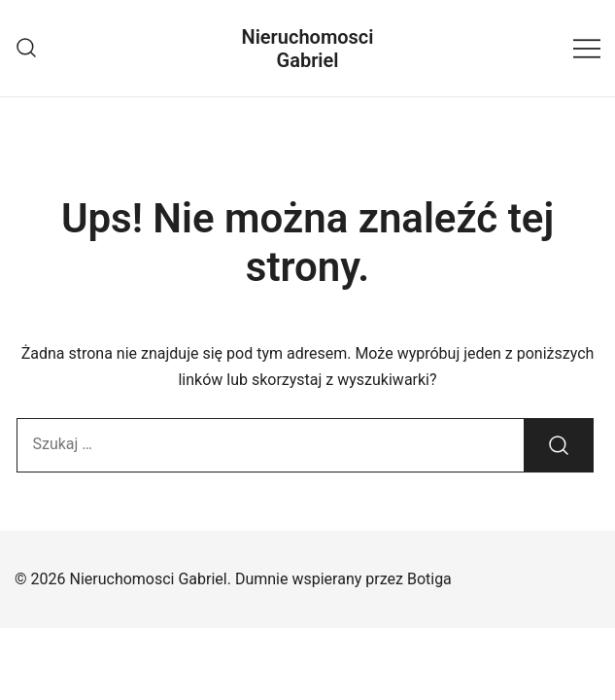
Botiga (429, 579)
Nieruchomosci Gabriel (308, 49)
